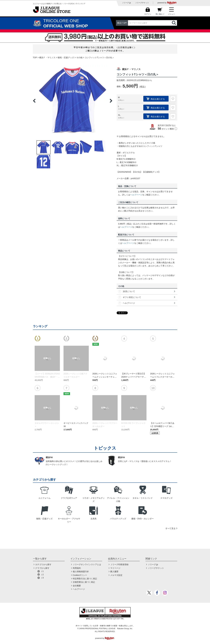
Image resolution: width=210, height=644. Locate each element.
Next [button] (111, 101)
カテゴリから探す (43, 564)
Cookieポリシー (80, 575)
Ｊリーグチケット (142, 3)
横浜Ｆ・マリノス (47, 57)
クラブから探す (42, 568)
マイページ (115, 568)
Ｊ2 (42, 575)
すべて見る (170, 528)
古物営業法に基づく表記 (84, 582)
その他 (79, 57)
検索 (174, 23)
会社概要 (77, 586)
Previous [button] (34, 101)
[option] (73, 101)
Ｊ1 (42, 571)
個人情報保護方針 (81, 572)
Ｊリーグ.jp (126, 3)
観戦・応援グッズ (66, 57)
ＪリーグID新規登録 (119, 564)
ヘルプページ (136, 195)
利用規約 (77, 568)
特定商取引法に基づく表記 (85, 579)
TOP (35, 57)
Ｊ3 (42, 578)
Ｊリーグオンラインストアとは (87, 564)
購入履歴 (114, 572)
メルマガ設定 (116, 575)
